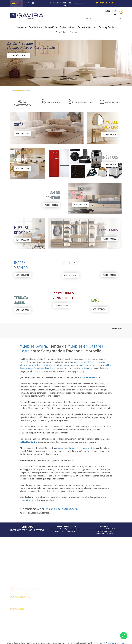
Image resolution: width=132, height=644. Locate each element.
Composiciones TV (103, 590)
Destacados (117, 327)
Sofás (99, 610)
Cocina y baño (67, 26)
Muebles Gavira (33, 345)
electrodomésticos (82, 367)
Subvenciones (44, 615)
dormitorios (35, 364)
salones (39, 361)
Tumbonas (71, 607)
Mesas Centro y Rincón (105, 598)
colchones (85, 364)
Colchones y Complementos (107, 615)
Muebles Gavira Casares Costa (59, 508)
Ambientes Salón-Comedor (77, 611)
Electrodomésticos (86, 26)
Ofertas (73, 31)
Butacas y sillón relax (104, 606)
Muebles (21, 26)
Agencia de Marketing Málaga (70, 629)
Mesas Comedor (103, 594)
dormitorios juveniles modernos (56, 364)
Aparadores (101, 585)
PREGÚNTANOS (19, 55)
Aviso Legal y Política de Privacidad (66, 627)
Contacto (42, 610)
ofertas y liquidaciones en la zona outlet (74, 447)
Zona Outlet (61, 31)
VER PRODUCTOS (23, 133)
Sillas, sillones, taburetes (106, 602)
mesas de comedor (82, 361)
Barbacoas (72, 603)
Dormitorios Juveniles (76, 615)
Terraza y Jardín (107, 26)
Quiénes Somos (44, 606)
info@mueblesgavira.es (115, 642)
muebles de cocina (45, 367)
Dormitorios (35, 26)
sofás (22, 361)
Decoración (51, 26)
